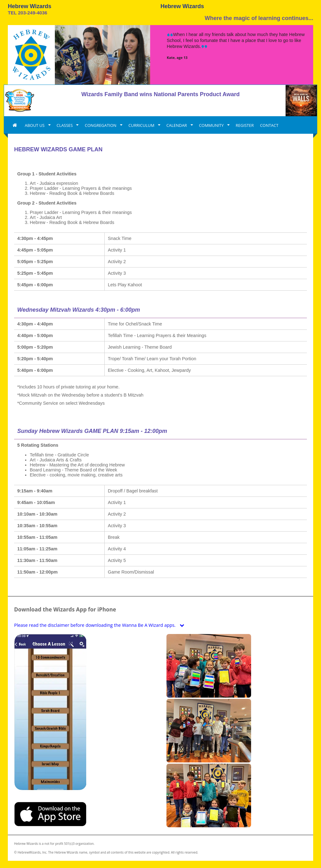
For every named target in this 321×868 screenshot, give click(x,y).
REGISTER (245, 125)
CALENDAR (177, 125)
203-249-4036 (32, 13)
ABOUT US (35, 125)
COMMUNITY (212, 125)
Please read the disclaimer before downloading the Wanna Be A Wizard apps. (100, 625)
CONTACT (269, 125)
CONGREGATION (101, 125)
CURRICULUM (142, 125)
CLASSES (65, 125)
